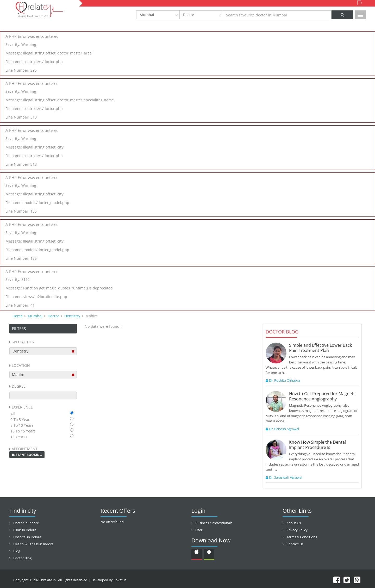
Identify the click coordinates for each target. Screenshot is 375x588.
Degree (19, 386)
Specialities (23, 342)
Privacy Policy (297, 530)
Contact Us (295, 544)
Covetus (120, 580)
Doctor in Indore (26, 523)
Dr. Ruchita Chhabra (283, 380)
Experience (22, 407)
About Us (294, 523)
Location (21, 365)
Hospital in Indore (27, 537)
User (199, 530)
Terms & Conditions (302, 537)
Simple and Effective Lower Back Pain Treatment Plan (320, 348)
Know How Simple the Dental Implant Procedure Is (317, 445)
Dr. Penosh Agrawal (282, 429)
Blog (17, 551)
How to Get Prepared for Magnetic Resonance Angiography (323, 396)
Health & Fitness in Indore (33, 544)
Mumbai (147, 15)
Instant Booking (27, 455)
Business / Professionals (214, 523)
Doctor (189, 15)
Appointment (25, 449)
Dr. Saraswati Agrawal (284, 477)
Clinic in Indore (25, 530)
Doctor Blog (22, 558)
